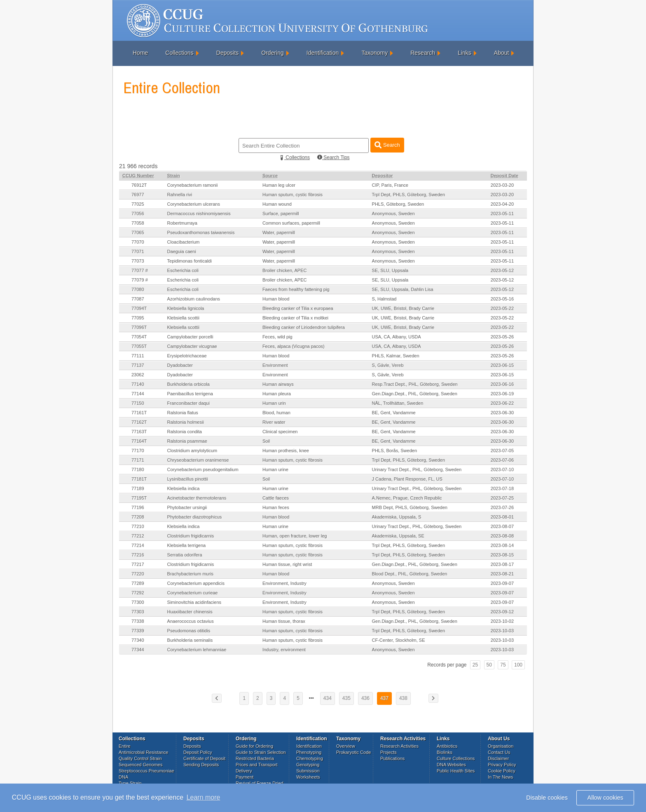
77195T (139, 498)
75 (503, 665)
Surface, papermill (281, 214)
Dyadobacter (180, 365)
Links (465, 53)
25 (475, 665)
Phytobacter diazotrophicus (195, 517)
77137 (138, 365)
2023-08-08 (502, 536)
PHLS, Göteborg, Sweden (398, 204)
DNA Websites (451, 765)
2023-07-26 (502, 507)
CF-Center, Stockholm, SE (399, 640)
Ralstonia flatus (183, 413)
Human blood (276, 299)
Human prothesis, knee (286, 451)
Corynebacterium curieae (193, 593)
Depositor (383, 176)
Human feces (276, 507)
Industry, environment (284, 650)
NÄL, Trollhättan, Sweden (398, 403)
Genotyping (308, 765)
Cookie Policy (502, 771)
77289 (138, 583)
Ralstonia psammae (187, 441)
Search (387, 145)
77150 (138, 403)
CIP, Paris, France (390, 185)
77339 (138, 631)
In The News (501, 777)
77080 (138, 289)
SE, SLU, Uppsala (390, 270)
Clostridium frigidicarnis (191, 536)
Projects (389, 752)
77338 (138, 621)
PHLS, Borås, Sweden (394, 451)
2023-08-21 (502, 574)
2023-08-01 (502, 517)
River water (274, 422)
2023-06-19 (502, 394)
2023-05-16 (502, 299)
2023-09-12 (502, 612)
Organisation (501, 746)
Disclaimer (498, 758)
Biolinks (445, 752)
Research (423, 53)
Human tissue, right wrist (287, 564)
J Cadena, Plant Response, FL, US (407, 479)
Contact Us (499, 752)
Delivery (244, 771)
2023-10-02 (502, 621)
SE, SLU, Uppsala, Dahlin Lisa (403, 289)
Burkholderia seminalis (190, 640)
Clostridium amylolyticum (192, 451)
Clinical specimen (280, 432)
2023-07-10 (502, 469)
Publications (392, 758)
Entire (125, 746)
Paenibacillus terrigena (190, 394)
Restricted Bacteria (255, 758)
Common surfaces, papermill (291, 223)
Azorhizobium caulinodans (194, 299)
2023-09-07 (502, 583)
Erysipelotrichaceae (187, 356)
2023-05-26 (502, 337)
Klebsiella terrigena (187, 545)
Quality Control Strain (140, 758)
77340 (138, 640)
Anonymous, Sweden (393, 214)
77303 (138, 612)
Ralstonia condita (185, 432)
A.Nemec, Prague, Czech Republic (407, 498)
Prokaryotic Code (353, 752)
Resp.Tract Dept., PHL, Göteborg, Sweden (415, 384)
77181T (139, 479)
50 (489, 665)
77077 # (140, 270)
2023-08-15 (502, 555)
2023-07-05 (502, 451)
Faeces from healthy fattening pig (296, 289)
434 (328, 698)
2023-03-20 (502, 185)
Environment (275, 365)
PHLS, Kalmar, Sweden (396, 356)
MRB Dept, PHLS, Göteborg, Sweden (410, 507)
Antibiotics (447, 746)
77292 (138, 593)
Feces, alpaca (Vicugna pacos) (294, 346)
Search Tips (334, 157)
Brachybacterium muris (190, 574)
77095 (138, 318)
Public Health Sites (456, 771)
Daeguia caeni (182, 251)
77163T (139, 432)
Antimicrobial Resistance (143, 752)
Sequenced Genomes (140, 765)
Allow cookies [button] (605, 798)
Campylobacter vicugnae (192, 346)
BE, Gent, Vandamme (394, 413)
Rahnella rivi (180, 195)
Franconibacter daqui (188, 403)
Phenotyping (309, 752)
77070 (138, 242)
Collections (179, 53)
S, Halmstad (384, 299)
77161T (139, 413)
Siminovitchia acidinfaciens (194, 602)
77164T (139, 441)
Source (270, 176)
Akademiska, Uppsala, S (397, 517)
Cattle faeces (276, 498)
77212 (138, 536)
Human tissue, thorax (284, 621)
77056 (138, 214)
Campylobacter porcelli (190, 337)
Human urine (275, 469)
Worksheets (308, 777)
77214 (138, 545)
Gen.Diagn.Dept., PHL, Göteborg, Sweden (415, 394)
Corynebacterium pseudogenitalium (203, 469)
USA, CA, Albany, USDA (397, 337)
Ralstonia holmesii (186, 422)
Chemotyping (310, 758)
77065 (138, 232)
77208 (138, 517)
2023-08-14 (502, 545)
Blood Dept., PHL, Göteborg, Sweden (410, 574)
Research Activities (399, 746)
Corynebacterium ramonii (193, 185)
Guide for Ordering (254, 746)
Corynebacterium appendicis (196, 583)
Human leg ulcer (279, 185)
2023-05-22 (502, 308)
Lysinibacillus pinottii (188, 479)
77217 (138, 564)
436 (365, 698)
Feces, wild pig (277, 337)
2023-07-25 (502, 498)
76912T (139, 185)
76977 (138, 195)
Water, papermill (279, 232)
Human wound (277, 204)
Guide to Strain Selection (261, 752)
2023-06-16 (502, 384)
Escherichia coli (183, 270)
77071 (138, 251)
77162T (139, 422)
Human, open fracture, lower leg (295, 536)
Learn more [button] (204, 797)
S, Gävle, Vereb (388, 365)
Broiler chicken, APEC (285, 270)
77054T (139, 337)
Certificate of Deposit (204, 758)
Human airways (278, 384)
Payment (245, 777)
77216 (138, 555)
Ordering (272, 53)
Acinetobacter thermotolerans (197, 498)
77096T (139, 327)
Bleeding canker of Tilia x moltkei (295, 318)
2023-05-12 (502, 270)
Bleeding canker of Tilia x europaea (298, 308)
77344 (138, 650)
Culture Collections (456, 758)
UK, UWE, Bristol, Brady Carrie (403, 308)
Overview (346, 746)
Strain (174, 176)
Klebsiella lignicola (186, 308)
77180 (138, 469)
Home (140, 53)
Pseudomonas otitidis (189, 631)
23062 (138, 375)
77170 (138, 451)
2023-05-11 (502, 214)
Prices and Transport (257, 765)
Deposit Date (504, 176)
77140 (138, 384)
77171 (138, 460)
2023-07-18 (502, 488)
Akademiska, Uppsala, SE (398, 536)
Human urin (274, 403)
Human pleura (277, 394)
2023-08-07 (502, 526)
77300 (138, 602)
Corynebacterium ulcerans (194, 204)
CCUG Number (138, 176)
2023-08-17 (502, 564)
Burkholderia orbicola (188, 384)
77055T (139, 346)
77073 (138, 261)
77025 (138, 204)
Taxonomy (374, 53)
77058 (138, 223)
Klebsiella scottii (183, 318)
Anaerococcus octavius (191, 621)
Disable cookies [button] (547, 798)
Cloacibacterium (184, 242)
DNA (123, 777)
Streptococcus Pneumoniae (146, 771)
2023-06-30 (502, 413)
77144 (138, 394)
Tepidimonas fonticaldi (190, 261)
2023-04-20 (502, 204)
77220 (138, 574)
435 (346, 698)
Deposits (227, 53)
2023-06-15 (502, 365)
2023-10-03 (502, 631)
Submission (308, 771)
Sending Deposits (201, 765)
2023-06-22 (502, 403)
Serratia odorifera (185, 555)
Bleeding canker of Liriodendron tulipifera (304, 327)
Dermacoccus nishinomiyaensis (199, 214)
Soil (266, 441)
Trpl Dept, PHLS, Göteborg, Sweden (409, 195)
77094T (139, 308)
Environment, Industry (284, 583)
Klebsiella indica (184, 488)
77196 (138, 507)
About (502, 53)
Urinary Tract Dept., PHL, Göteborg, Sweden (417, 469)
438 (403, 698)
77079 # (140, 280)
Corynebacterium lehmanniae (197, 650)
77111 (138, 356)
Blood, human (276, 413)
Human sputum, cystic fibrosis (293, 195)
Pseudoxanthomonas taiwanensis (201, 232)
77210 (138, 526)
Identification (323, 53)
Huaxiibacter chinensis (190, 612)
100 (518, 665)
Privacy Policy (502, 765)
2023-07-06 (502, 460)
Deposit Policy (198, 752)
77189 (138, 488)
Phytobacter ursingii (187, 507)
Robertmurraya (182, 223)
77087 (138, 299)
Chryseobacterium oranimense (198, 460)
